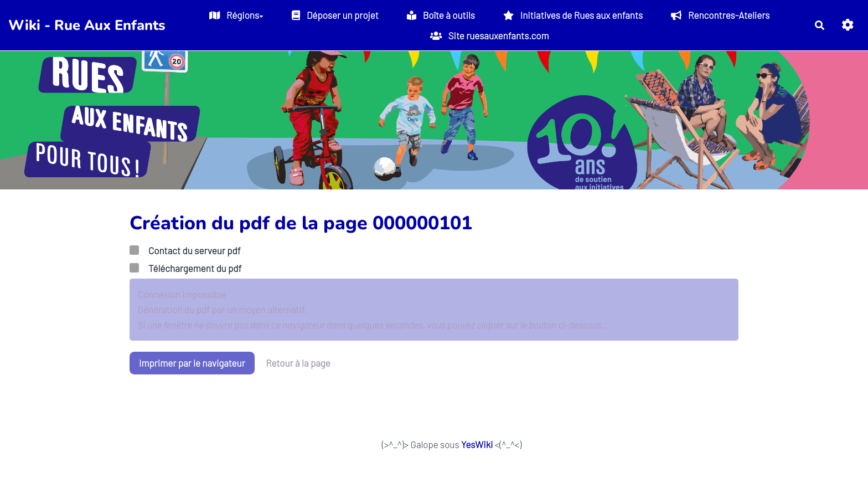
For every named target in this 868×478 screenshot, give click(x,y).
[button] (848, 25)
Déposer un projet (335, 15)
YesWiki (477, 444)
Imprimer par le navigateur (192, 363)
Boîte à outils (441, 15)
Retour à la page (298, 363)
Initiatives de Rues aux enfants (573, 15)
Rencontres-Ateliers (720, 15)
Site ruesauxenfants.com (490, 35)
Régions (236, 15)
